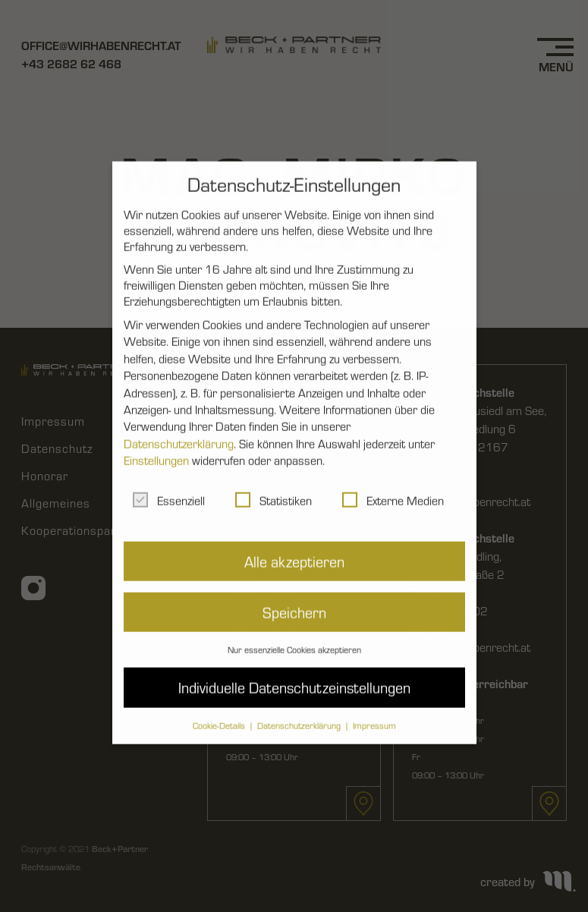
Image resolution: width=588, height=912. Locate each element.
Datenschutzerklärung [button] (300, 711)
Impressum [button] (374, 711)
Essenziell (169, 486)
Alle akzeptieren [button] (294, 547)
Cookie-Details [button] (220, 711)
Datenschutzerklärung (179, 430)
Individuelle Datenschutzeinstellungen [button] (294, 673)
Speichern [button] (294, 598)
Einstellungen (156, 447)
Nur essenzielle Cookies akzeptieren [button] (294, 636)
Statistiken (274, 486)
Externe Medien (393, 486)
